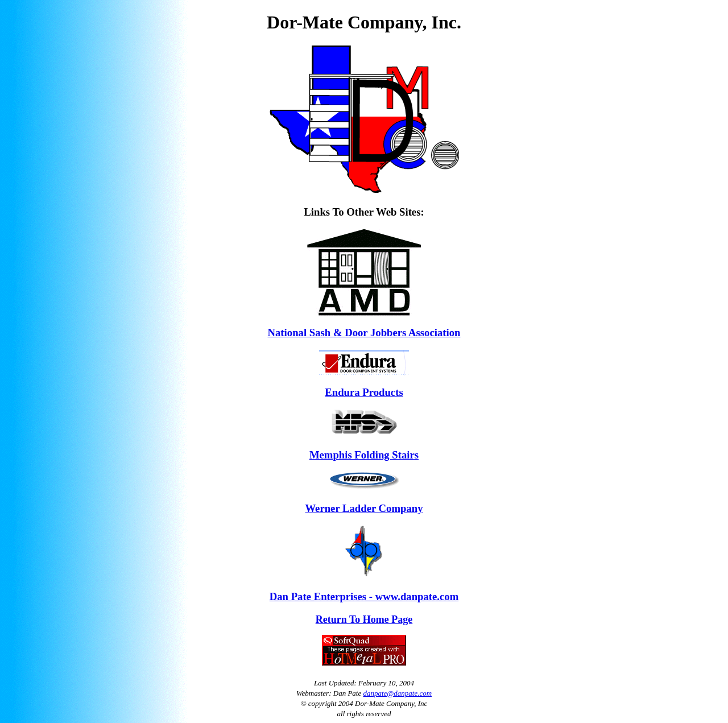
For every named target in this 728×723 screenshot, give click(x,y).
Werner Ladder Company (364, 508)
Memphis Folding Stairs (364, 455)
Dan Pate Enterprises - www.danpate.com (364, 596)
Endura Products (364, 392)
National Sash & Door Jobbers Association (364, 332)
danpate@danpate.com (397, 693)
